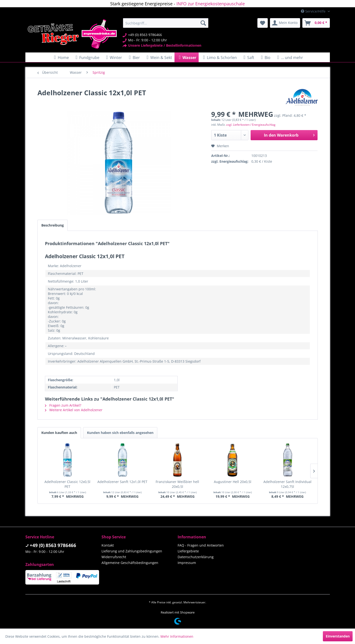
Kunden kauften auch (59, 433)
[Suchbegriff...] (166, 23)
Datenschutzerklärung (196, 557)
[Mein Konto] (285, 23)
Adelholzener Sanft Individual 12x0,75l (287, 484)
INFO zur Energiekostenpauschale (211, 4)
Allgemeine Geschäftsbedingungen (130, 563)
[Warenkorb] (316, 23)
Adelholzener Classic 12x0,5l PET (67, 484)
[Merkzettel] (263, 23)
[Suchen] (203, 23)
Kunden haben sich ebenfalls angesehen (120, 433)
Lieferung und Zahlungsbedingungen (132, 551)
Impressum (187, 563)
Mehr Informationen (177, 636)
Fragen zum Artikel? (63, 405)
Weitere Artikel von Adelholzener (74, 410)
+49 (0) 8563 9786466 (53, 545)
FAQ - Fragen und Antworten (201, 545)
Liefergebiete (188, 551)
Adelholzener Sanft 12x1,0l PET (122, 482)
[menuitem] (166, 23)
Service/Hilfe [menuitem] (314, 11)
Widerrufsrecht (114, 557)
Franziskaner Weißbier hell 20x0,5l (177, 484)
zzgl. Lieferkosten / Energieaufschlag (251, 125)
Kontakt (108, 545)
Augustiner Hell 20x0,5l (233, 482)
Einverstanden (338, 636)
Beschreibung (53, 225)
